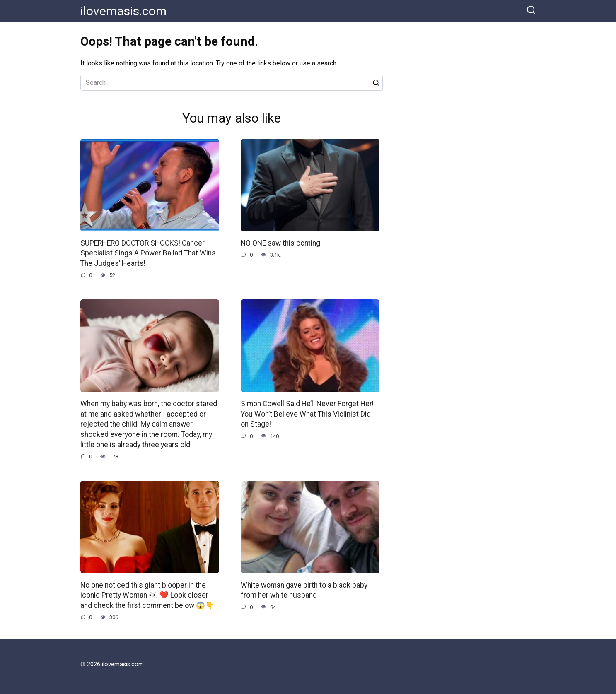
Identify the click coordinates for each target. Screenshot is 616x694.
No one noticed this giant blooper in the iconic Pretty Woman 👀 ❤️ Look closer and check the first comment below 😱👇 (147, 595)
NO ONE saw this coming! (281, 243)
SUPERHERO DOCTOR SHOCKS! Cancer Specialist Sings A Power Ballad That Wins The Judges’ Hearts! (148, 253)
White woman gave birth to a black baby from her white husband (304, 590)
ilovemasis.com (123, 11)
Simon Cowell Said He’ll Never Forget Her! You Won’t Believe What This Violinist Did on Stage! (307, 414)
